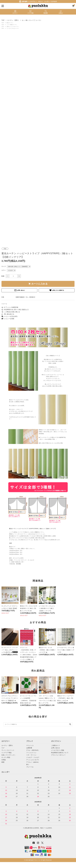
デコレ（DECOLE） (33, 750)
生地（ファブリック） (9, 755)
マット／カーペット (8, 750)
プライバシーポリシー (58, 755)
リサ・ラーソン (31, 755)
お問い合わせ (19, 290)
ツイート (4, 304)
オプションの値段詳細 (10, 307)
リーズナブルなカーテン (13, 28)
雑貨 (3, 762)
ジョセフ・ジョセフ (33, 757)
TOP (3, 23)
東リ (28, 764)
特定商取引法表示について (60, 753)
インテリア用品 (7, 753)
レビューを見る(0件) (9, 316)
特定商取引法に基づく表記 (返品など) (15, 310)
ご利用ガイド (55, 745)
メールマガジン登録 (58, 750)
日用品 (4, 760)
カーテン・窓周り (7, 745)
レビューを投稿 (8, 319)
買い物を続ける (8, 314)
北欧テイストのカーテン (13, 26)
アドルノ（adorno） (33, 762)
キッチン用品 (6, 757)
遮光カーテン (10, 23)
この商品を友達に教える (11, 312)
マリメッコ (30, 745)
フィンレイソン (31, 753)
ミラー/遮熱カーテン (12, 25)
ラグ (3, 748)
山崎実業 (29, 748)
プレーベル (30, 767)
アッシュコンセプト (33, 760)
